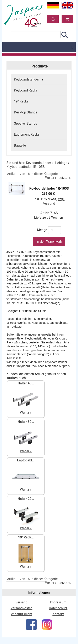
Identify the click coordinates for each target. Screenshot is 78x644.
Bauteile (20, 145)
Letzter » (65, 178)
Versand (21, 602)
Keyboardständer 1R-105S (26, 167)
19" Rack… (26, 537)
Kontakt (58, 614)
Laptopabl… (26, 460)
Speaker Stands (25, 123)
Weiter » (51, 178)
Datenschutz (58, 608)
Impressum (58, 602)
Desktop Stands (26, 112)
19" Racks (21, 101)
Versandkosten (22, 608)
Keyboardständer (29, 80)
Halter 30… (26, 422)
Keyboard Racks (26, 90)
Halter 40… (26, 383)
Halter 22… (26, 499)
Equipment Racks (27, 134)
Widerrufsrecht (22, 614)
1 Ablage (61, 163)
